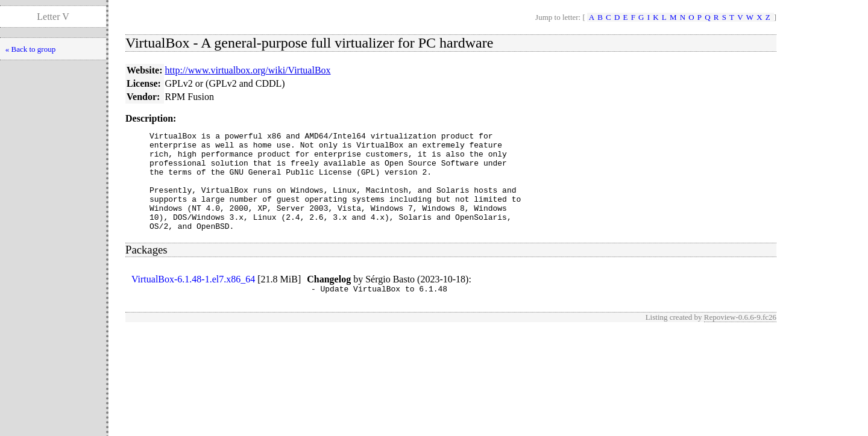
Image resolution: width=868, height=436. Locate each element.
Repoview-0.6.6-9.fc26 (740, 339)
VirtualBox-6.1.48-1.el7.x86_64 (193, 299)
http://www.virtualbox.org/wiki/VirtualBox (248, 70)
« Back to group (30, 49)
